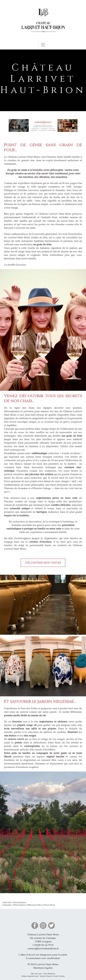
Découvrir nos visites (43, 563)
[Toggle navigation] (43, 45)
